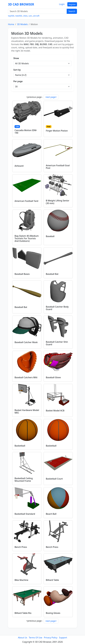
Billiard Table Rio (23, 613)
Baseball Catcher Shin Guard (57, 343)
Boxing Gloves (53, 613)
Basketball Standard (25, 514)
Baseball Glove (53, 377)
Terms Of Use (35, 638)
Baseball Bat (52, 274)
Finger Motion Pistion (57, 131)
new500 (19, 16)
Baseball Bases (22, 274)
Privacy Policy (51, 638)
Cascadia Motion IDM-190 (26, 132)
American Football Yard (26, 201)
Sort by (17, 70)
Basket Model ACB (55, 411)
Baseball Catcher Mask (26, 342)
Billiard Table (52, 580)
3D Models (22, 24)
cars (30, 16)
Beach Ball (51, 514)
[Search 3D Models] (37, 11)
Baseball (50, 236)
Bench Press (21, 547)
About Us (23, 638)
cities (25, 16)
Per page (18, 81)
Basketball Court (54, 479)
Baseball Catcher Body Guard (57, 308)
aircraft (36, 16)
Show (16, 58)
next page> (51, 97)
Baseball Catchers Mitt (26, 377)
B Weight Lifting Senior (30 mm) (58, 202)
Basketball (20, 446)
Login (62, 4)
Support (63, 638)
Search (72, 11)
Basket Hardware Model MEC (27, 411)
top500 (11, 16)
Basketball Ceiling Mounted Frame (24, 480)
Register (72, 4)
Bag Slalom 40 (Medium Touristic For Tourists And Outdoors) (27, 238)
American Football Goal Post (58, 167)
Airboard (19, 166)
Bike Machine (21, 580)
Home (11, 24)
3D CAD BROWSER (21, 4)
